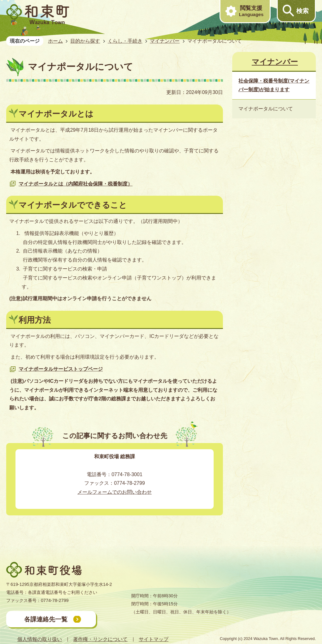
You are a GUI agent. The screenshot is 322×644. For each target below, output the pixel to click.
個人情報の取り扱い (40, 639)
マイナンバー (165, 41)
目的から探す (85, 41)
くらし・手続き (125, 41)
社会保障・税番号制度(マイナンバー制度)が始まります (274, 85)
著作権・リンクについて (100, 639)
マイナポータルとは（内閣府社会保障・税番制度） (76, 184)
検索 (302, 11)
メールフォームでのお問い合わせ (115, 492)
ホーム (55, 41)
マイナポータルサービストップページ (61, 369)
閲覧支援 (251, 11)
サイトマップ (154, 639)
